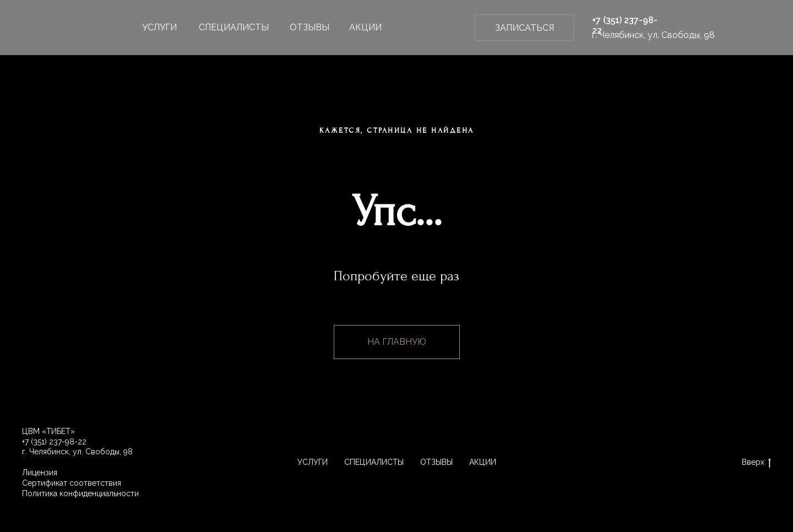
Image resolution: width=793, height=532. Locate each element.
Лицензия (40, 473)
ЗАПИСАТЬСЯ (525, 28)
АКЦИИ (365, 27)
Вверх (756, 463)
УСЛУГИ (159, 27)
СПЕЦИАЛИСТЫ (234, 27)
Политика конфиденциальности (80, 493)
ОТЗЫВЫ (309, 27)
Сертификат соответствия (72, 483)
